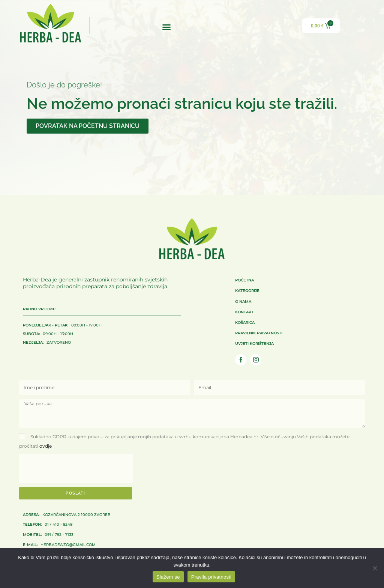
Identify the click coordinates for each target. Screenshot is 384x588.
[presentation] (76, 469)
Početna (244, 280)
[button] (166, 27)
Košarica (245, 323)
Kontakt (244, 312)
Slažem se (168, 577)
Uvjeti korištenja (254, 344)
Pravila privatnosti (211, 577)
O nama (243, 301)
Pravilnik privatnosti (259, 333)
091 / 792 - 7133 (48, 534)
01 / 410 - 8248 (48, 525)
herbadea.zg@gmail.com (59, 544)
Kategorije (247, 291)
